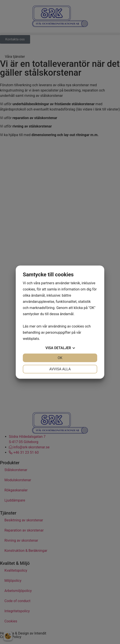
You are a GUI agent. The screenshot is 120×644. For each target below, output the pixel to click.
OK (60, 358)
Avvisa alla (60, 369)
